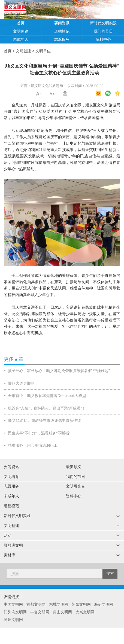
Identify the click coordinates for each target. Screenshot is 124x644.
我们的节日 (103, 31)
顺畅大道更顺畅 (21, 383)
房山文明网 (62, 612)
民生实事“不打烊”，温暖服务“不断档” (39, 433)
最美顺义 (74, 467)
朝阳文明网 (81, 604)
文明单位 (43, 51)
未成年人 (21, 39)
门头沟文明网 (15, 612)
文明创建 (21, 31)
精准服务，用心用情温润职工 (33, 445)
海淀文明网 (104, 604)
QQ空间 (117, 93)
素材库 (10, 555)
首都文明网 (36, 604)
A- (39, 94)
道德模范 (62, 31)
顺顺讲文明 (13, 545)
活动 (8, 535)
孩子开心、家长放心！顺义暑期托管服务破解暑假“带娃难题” (59, 371)
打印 (65, 94)
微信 (108, 93)
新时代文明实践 (103, 23)
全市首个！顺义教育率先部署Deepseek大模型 (47, 396)
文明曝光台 (75, 486)
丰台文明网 (40, 612)
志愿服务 (62, 39)
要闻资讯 (62, 23)
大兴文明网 (85, 612)
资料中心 (103, 39)
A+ (52, 94)
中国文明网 (13, 604)
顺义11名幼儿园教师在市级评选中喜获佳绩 (44, 420)
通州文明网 (13, 620)
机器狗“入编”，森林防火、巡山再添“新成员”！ (47, 408)
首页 (21, 23)
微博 (98, 93)
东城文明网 (59, 604)
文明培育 (11, 477)
